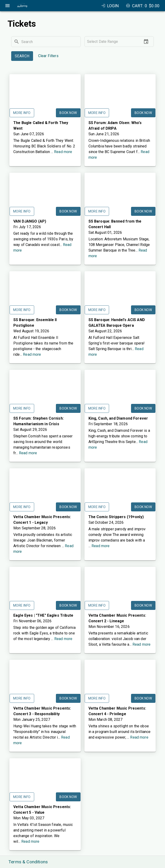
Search (22, 56)
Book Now (68, 113)
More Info (22, 113)
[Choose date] (146, 42)
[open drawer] (7, 6)
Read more (63, 152)
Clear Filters (48, 56)
